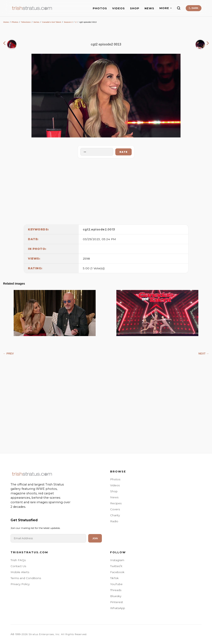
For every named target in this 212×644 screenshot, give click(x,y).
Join (95, 538)
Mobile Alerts (20, 572)
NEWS (149, 8)
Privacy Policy (20, 584)
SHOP (135, 8)
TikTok (114, 578)
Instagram (117, 560)
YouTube (116, 584)
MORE (166, 8)
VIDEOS (119, 8)
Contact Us (18, 566)
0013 (111, 229)
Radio (114, 521)
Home (6, 22)
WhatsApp (118, 608)
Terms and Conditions (26, 578)
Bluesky (116, 596)
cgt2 (87, 229)
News (114, 497)
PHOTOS (100, 8)
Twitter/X (116, 566)
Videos (115, 485)
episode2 (99, 229)
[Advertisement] (106, 190)
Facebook (117, 572)
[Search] (179, 8)
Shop (114, 491)
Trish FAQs (18, 560)
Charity (115, 515)
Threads (116, 590)
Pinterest (117, 602)
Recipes (116, 503)
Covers (115, 509)
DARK (193, 8)
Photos (15, 22)
